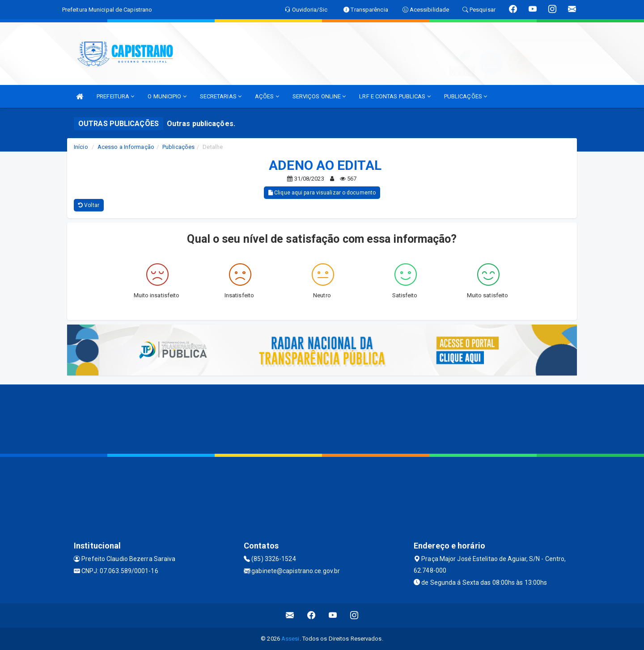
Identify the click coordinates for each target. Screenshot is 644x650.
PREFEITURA (115, 96)
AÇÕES (267, 96)
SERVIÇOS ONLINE (319, 96)
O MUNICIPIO (167, 96)
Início (81, 147)
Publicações (178, 147)
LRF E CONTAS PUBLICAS (395, 96)
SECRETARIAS (221, 96)
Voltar (89, 205)
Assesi (290, 639)
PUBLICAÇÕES (466, 96)
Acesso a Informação (126, 147)
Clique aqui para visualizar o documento (322, 193)
